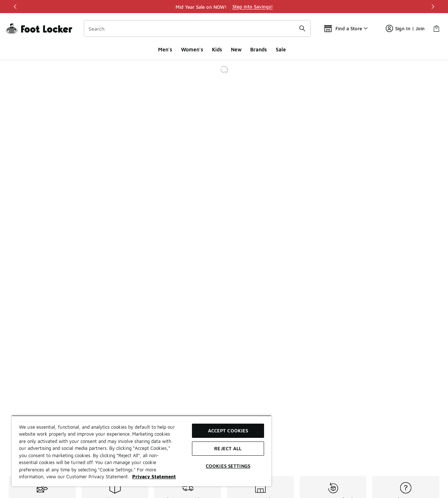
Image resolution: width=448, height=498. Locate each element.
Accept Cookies (228, 431)
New (236, 49)
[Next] (433, 7)
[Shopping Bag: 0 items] (436, 28)
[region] (224, 7)
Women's (192, 49)
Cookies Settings (228, 466)
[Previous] (15, 7)
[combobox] (197, 28)
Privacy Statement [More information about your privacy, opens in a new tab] (154, 476)
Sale (281, 49)
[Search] (197, 28)
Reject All (228, 448)
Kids (217, 49)
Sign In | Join (405, 28)
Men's (165, 49)
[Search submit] (302, 28)
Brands (259, 49)
